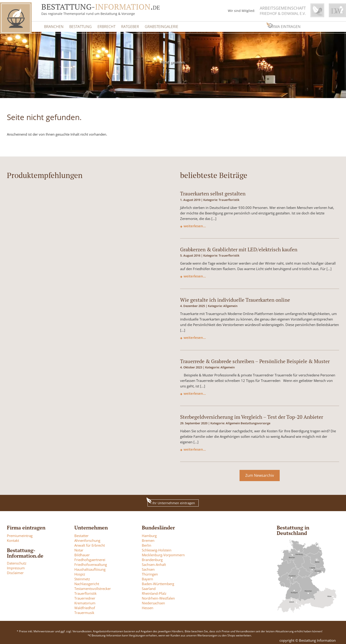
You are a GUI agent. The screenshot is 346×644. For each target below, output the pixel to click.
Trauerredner (85, 597)
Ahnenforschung (87, 539)
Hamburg (149, 534)
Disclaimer (15, 571)
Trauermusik (84, 611)
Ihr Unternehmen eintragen (171, 501)
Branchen (53, 25)
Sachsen (148, 568)
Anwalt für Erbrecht (90, 544)
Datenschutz (17, 562)
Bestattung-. (101, 7)
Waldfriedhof (85, 606)
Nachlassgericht (87, 582)
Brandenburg (152, 558)
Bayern (147, 578)
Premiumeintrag (20, 534)
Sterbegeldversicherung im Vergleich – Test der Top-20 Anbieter (252, 415)
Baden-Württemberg (158, 582)
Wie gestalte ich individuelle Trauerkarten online (235, 298)
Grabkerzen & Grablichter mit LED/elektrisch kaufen (239, 248)
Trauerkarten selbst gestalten (213, 192)
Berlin (146, 544)
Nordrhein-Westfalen (158, 597)
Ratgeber (126, 25)
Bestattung (79, 25)
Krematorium (85, 602)
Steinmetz (82, 578)
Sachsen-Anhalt (154, 563)
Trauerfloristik (85, 592)
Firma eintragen (244, 25)
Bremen (148, 539)
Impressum (16, 567)
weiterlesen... (195, 224)
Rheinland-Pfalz (154, 592)
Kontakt (13, 539)
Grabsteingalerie (156, 25)
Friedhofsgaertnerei (90, 558)
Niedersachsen (153, 602)
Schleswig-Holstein (157, 549)
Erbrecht (104, 25)
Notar (79, 549)
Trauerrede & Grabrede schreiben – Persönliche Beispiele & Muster (255, 360)
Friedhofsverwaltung (91, 563)
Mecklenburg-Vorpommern (163, 554)
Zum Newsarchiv (260, 474)
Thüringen (150, 573)
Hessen (148, 606)
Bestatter (81, 534)
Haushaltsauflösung (90, 568)
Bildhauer (82, 554)
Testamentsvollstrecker (93, 587)
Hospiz (80, 573)
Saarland (149, 587)
